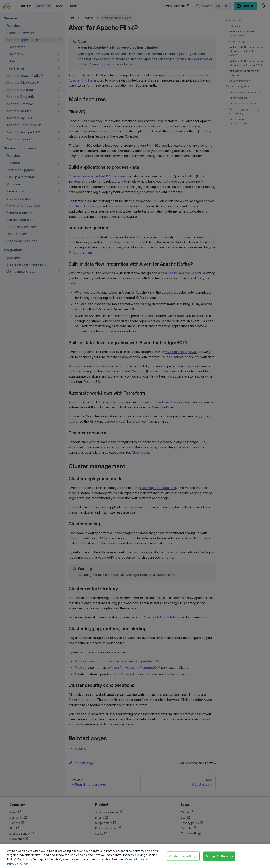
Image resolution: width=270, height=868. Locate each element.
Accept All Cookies (219, 856)
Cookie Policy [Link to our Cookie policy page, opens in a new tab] (135, 859)
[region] (135, 856)
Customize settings (183, 856)
